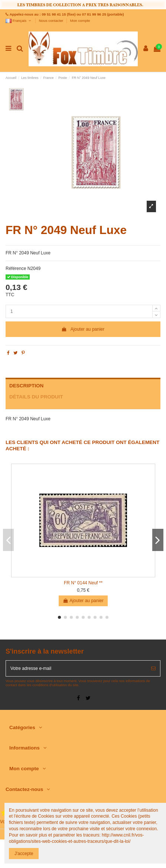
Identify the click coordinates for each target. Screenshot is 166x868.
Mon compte (80, 21)
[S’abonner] (153, 668)
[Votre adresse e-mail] (76, 668)
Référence (16, 268)
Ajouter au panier (83, 329)
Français (19, 21)
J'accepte (24, 854)
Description (26, 386)
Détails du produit (36, 397)
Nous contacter (52, 21)
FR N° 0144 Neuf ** (83, 583)
